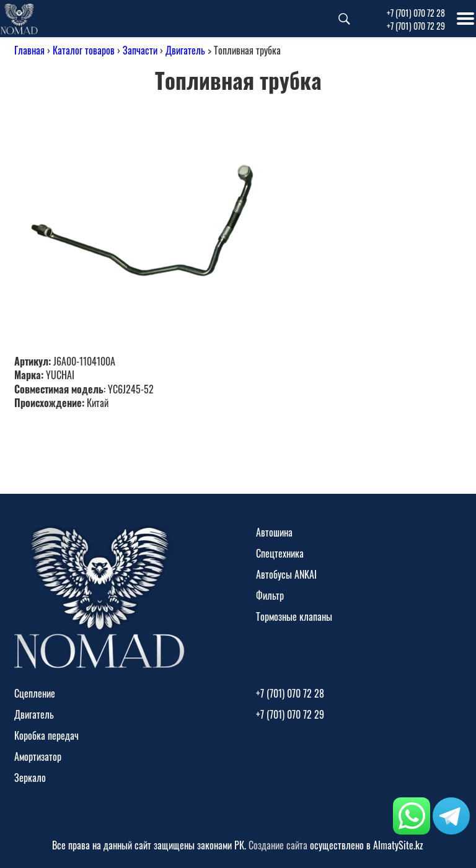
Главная (29, 50)
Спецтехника (280, 553)
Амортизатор (38, 756)
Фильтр (270, 595)
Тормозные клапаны (294, 616)
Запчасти (140, 50)
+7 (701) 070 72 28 (416, 13)
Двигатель (185, 50)
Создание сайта (278, 845)
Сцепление (35, 693)
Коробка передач (46, 735)
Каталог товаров (84, 50)
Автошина (274, 532)
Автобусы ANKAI (286, 574)
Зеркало (30, 778)
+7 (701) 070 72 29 (416, 26)
